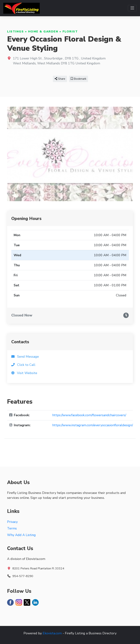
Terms (12, 528)
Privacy (12, 522)
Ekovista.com (52, 633)
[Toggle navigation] (132, 8)
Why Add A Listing (21, 535)
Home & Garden (43, 32)
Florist (70, 32)
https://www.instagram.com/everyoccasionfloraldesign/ (93, 425)
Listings (15, 32)
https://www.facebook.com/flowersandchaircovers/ (89, 415)
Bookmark (78, 79)
